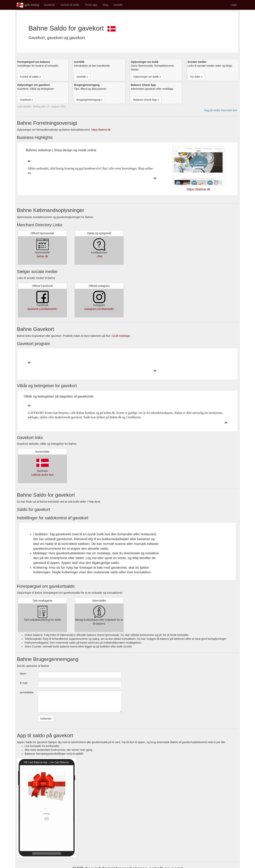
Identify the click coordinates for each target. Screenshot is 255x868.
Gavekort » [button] (26, 100)
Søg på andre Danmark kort (220, 110)
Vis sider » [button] (196, 77)
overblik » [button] (82, 77)
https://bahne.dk (101, 130)
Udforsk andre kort (42, 475)
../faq (99, 256)
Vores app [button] (91, 5)
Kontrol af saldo (70, 5)
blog (105, 5)
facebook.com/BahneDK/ (42, 309)
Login (234, 5)
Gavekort (49, 5)
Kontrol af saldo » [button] (30, 77)
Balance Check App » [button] (146, 100)
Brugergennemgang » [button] (90, 100)
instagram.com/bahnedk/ (99, 309)
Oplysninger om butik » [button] (147, 77)
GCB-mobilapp (121, 336)
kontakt (118, 5)
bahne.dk (42, 256)
